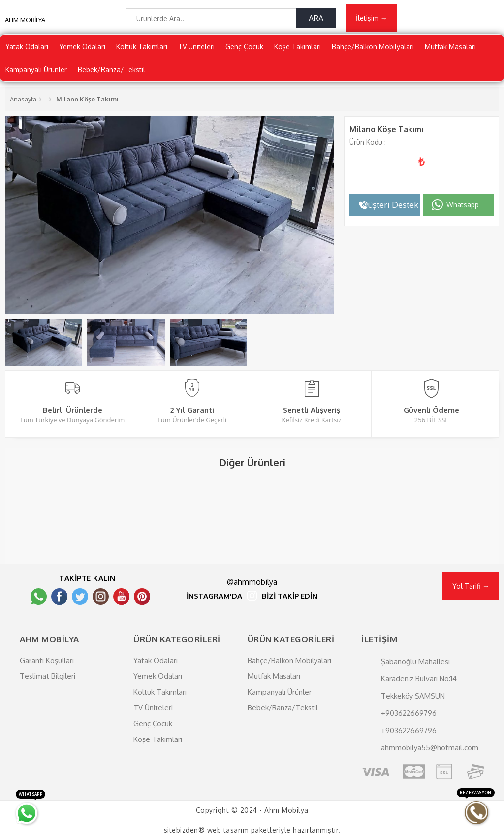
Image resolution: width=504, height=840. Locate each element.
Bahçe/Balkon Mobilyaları (373, 47)
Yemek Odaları (82, 47)
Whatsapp (463, 205)
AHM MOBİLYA (25, 20)
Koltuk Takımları (142, 47)
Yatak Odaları (27, 47)
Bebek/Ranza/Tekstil (111, 70)
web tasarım (228, 830)
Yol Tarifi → (471, 586)
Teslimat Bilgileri (47, 676)
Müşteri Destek (389, 205)
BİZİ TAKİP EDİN (290, 596)
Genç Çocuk (244, 47)
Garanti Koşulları (47, 660)
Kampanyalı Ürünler (36, 70)
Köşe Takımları (298, 47)
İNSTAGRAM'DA (214, 596)
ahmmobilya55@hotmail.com (430, 748)
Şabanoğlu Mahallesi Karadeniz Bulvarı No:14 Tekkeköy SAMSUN (419, 679)
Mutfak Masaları (450, 47)
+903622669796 (409, 713)
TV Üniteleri (196, 47)
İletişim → (372, 18)
